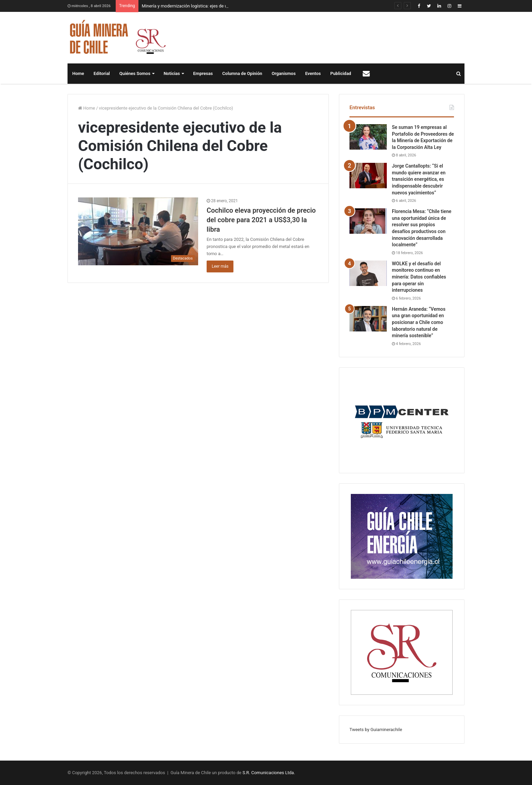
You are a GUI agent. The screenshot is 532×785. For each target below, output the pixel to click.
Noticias (172, 73)
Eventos (313, 73)
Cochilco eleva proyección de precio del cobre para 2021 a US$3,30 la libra (261, 220)
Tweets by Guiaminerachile (376, 730)
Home (78, 73)
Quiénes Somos (135, 73)
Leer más (220, 266)
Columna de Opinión (242, 73)
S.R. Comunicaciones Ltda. (269, 773)
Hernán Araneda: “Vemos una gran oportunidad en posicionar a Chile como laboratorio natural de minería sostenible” (419, 322)
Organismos (284, 73)
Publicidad (341, 73)
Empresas (203, 73)
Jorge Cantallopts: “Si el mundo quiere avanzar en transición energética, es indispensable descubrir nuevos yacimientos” (419, 179)
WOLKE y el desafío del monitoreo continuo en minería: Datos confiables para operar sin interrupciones (419, 277)
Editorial (102, 73)
